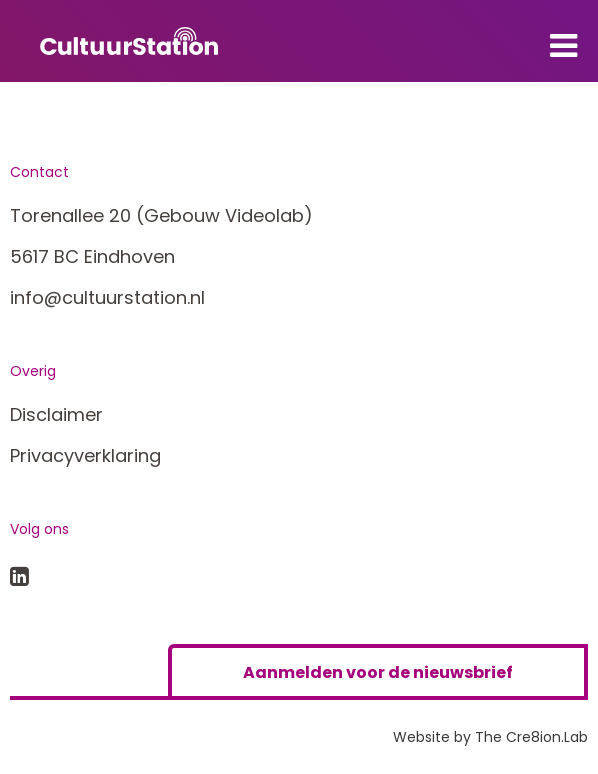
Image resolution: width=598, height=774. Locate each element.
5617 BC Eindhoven (92, 256)
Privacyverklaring (85, 455)
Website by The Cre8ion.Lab (490, 737)
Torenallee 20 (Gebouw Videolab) (161, 215)
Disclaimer (56, 414)
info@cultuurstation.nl (107, 297)
